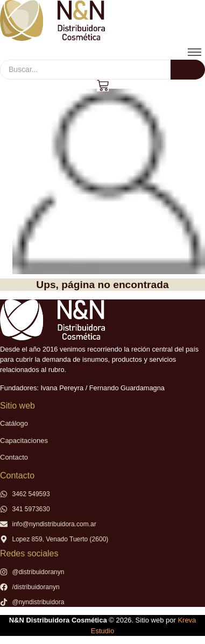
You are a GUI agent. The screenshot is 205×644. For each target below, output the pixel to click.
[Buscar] (85, 70)
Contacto (14, 457)
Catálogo (14, 423)
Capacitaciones (24, 441)
